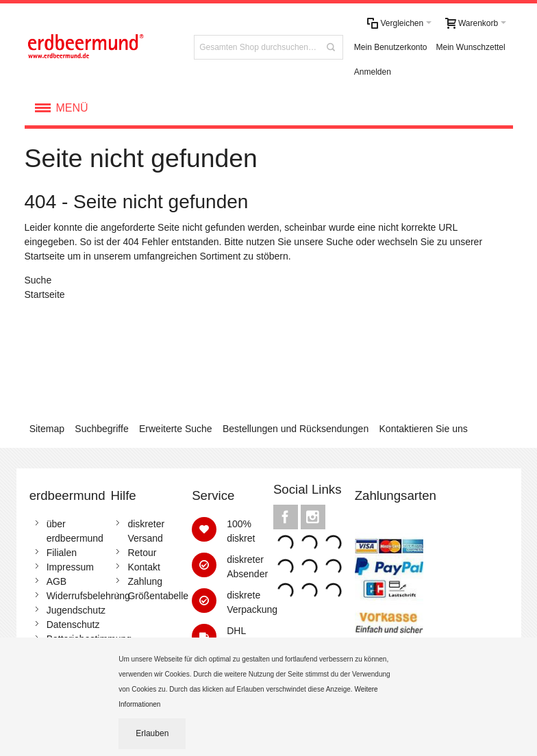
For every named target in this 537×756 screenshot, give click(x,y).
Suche (340, 242)
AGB (57, 581)
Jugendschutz (76, 610)
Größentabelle (158, 596)
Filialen (62, 553)
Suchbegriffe (101, 429)
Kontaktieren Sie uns (424, 429)
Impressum (70, 567)
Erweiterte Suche (176, 429)
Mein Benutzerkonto (391, 47)
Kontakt (143, 567)
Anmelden (373, 72)
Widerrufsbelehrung (88, 596)
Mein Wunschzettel (471, 47)
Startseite (45, 256)
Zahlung (145, 581)
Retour (142, 553)
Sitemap (47, 429)
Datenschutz (73, 625)
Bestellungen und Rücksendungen (296, 429)
